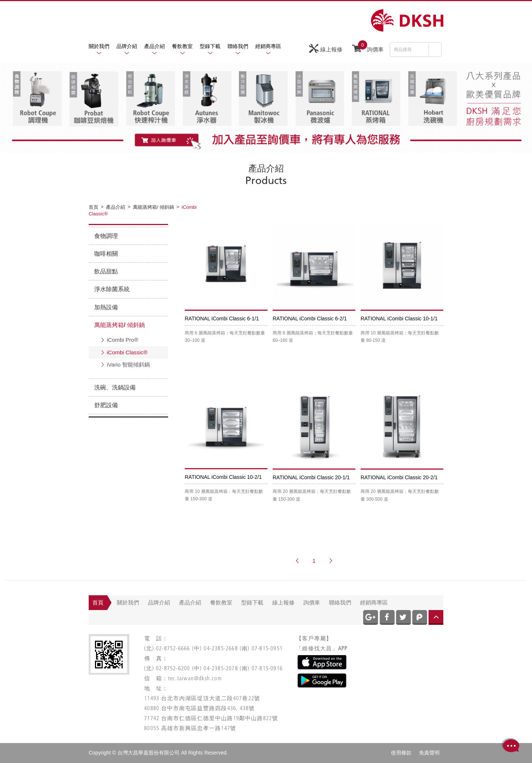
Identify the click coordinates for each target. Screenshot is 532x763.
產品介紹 (154, 46)
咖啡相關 (106, 254)
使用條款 (401, 753)
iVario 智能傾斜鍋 (128, 365)
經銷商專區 (268, 46)
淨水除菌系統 (112, 289)
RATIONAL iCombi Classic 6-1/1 (222, 319)
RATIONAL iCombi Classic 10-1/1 (399, 319)
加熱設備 (106, 307)
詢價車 (368, 48)
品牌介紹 (127, 46)
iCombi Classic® (127, 352)
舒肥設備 (106, 405)
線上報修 (326, 49)
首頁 (98, 602)
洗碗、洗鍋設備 (115, 387)
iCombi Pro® (122, 340)
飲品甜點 (106, 271)
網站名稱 (407, 21)
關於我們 (99, 46)
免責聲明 (429, 753)
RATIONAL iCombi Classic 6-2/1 (310, 319)
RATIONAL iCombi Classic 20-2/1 (399, 477)
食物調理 (106, 236)
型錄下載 (210, 46)
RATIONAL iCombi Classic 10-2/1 (223, 477)
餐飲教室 (183, 46)
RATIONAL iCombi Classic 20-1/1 (311, 477)
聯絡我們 (238, 46)
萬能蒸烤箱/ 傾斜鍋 (120, 325)
